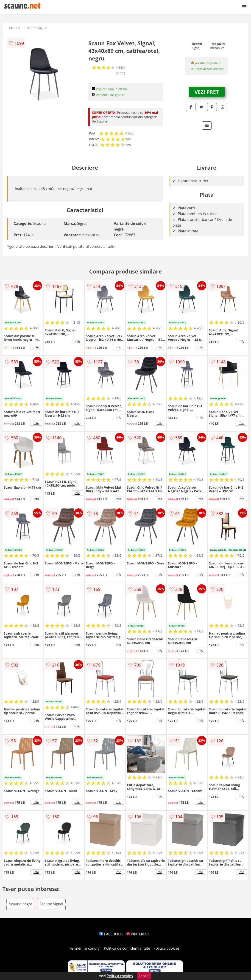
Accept (144, 976)
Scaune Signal (37, 28)
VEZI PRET (207, 92)
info (36, 347)
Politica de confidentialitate (127, 948)
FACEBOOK (111, 934)
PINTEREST (138, 934)
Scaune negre (21, 904)
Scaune (15, 28)
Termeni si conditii (85, 948)
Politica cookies (167, 948)
